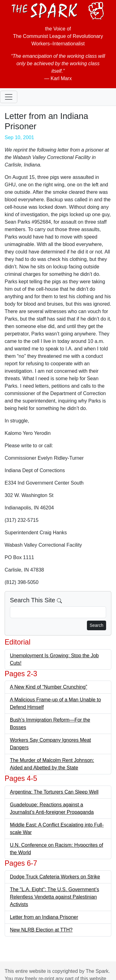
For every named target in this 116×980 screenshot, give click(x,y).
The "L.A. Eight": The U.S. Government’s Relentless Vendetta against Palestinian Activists (54, 897)
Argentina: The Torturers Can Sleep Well (54, 792)
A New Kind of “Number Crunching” (49, 687)
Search (97, 625)
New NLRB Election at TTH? (41, 930)
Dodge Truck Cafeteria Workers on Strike (55, 877)
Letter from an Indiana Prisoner (44, 917)
